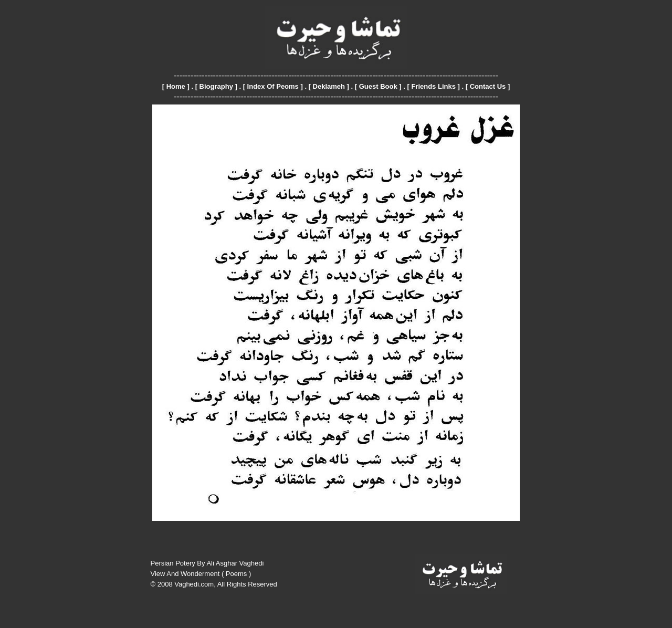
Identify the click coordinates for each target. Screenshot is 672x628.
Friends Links (433, 86)
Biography (216, 86)
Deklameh (329, 86)
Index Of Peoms (273, 86)
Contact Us (488, 86)
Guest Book (378, 86)
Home (176, 86)
